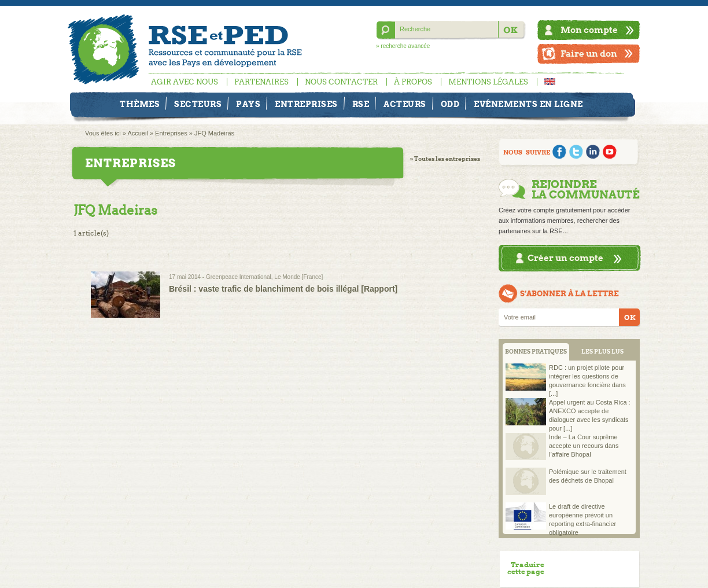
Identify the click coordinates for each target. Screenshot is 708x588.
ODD (450, 104)
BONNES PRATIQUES (536, 352)
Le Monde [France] (298, 277)
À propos (413, 82)
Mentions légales (488, 82)
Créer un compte (565, 258)
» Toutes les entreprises (445, 159)
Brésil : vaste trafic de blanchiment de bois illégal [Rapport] (283, 289)
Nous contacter (341, 82)
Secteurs (198, 104)
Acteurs (405, 104)
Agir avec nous (185, 82)
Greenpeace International (239, 277)
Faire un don (589, 54)
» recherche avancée (403, 46)
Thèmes (140, 104)
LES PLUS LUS (602, 352)
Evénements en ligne (528, 104)
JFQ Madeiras (214, 133)
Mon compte (589, 30)
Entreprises (306, 104)
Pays (248, 104)
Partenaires (261, 82)
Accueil (137, 133)
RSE (361, 104)
